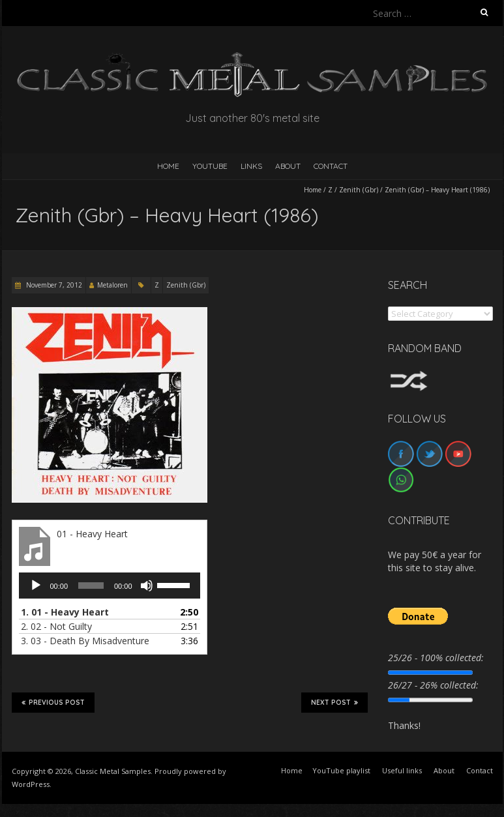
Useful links (402, 770)
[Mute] (147, 586)
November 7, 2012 (53, 285)
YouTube (210, 166)
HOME (168, 166)
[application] (110, 586)
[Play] (36, 586)
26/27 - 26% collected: (433, 685)
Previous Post (53, 702)
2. (56, 626)
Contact (331, 166)
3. (85, 641)
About (288, 166)
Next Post (334, 702)
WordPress (31, 784)
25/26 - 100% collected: (436, 658)
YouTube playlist (341, 770)
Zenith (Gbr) (359, 190)
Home (313, 190)
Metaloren (112, 285)
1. (65, 612)
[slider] (91, 586)
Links (251, 166)
